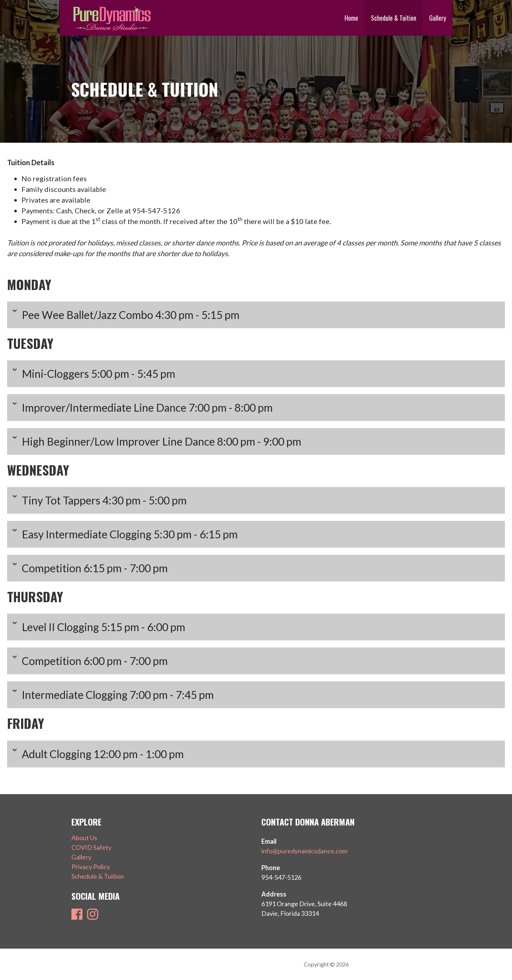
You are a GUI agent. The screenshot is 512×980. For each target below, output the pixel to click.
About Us (84, 838)
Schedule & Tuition (394, 18)
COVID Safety (91, 847)
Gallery (438, 18)
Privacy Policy (91, 867)
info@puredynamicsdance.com (304, 851)
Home (351, 18)
